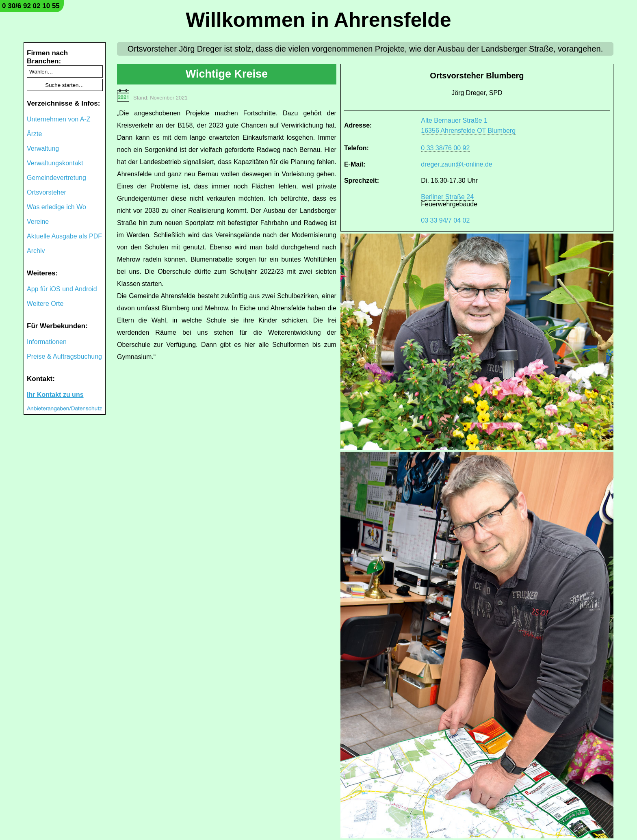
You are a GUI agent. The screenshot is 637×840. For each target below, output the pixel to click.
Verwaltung (43, 148)
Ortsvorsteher (47, 192)
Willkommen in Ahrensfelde (318, 20)
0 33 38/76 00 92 (445, 148)
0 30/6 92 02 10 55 (31, 6)
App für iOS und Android (62, 289)
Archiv (36, 251)
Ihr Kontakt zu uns (55, 395)
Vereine (38, 222)
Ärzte (34, 134)
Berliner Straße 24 (447, 197)
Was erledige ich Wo (56, 207)
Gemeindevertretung (56, 178)
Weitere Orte (45, 304)
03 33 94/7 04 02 (445, 220)
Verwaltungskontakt (55, 163)
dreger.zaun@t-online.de (456, 164)
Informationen (47, 342)
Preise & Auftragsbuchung (64, 356)
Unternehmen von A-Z (59, 119)
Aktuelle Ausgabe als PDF (64, 236)
